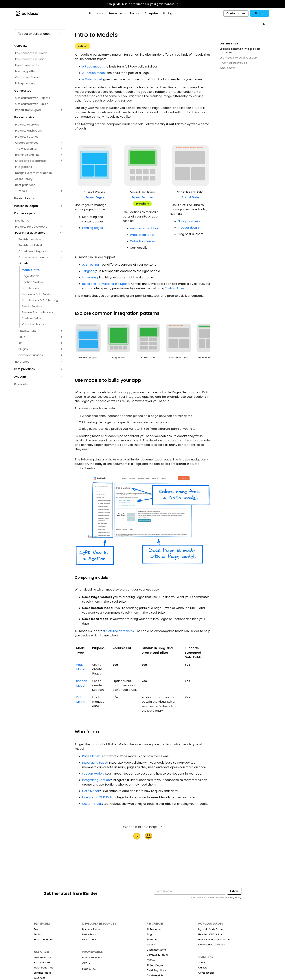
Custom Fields (92, 804)
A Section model (94, 73)
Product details (189, 228)
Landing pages (92, 228)
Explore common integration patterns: (240, 51)
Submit (234, 891)
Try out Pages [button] (95, 197)
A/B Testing (90, 265)
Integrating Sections (97, 780)
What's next (227, 68)
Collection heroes (143, 241)
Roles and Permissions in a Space (106, 284)
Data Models (91, 791)
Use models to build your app (238, 58)
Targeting (89, 271)
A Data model (92, 79)
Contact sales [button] (236, 13)
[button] (40, 46)
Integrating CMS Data (98, 797)
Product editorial (142, 235)
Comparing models (235, 63)
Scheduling (90, 277)
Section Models (93, 774)
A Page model (92, 66)
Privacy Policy (234, 898)
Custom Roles (175, 288)
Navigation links (189, 221)
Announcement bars (145, 228)
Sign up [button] (259, 13)
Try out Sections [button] (142, 197)
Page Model (91, 756)
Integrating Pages (95, 763)
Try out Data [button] (190, 197)
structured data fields (118, 631)
